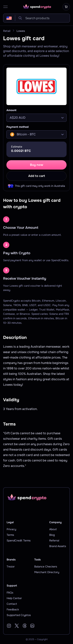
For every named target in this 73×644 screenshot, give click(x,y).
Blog (52, 535)
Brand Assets (58, 546)
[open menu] (5, 7)
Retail (7, 31)
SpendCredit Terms (19, 540)
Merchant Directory (47, 572)
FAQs (10, 593)
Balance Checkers (46, 567)
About (53, 529)
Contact (12, 604)
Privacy (11, 529)
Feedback (13, 609)
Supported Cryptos (19, 615)
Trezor (11, 567)
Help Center (14, 598)
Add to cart (37, 176)
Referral (54, 540)
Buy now (37, 165)
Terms (10, 535)
